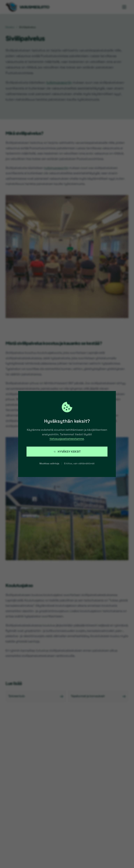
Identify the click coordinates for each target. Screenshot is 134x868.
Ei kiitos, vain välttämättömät (79, 463)
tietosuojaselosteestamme (67, 439)
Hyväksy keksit (67, 452)
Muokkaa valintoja (49, 463)
